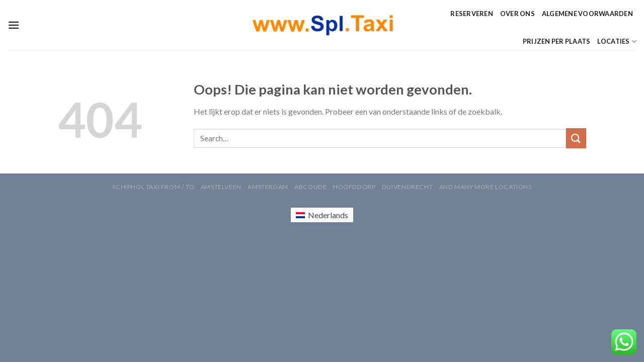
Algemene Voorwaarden (587, 14)
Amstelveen (221, 187)
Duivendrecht (407, 187)
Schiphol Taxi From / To (153, 187)
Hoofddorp (354, 187)
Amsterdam (268, 187)
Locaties (617, 41)
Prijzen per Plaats (557, 41)
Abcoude (310, 187)
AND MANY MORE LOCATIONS (486, 187)
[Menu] (14, 25)
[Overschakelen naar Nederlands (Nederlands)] (322, 215)
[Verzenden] (576, 138)
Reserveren (472, 14)
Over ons (517, 14)
